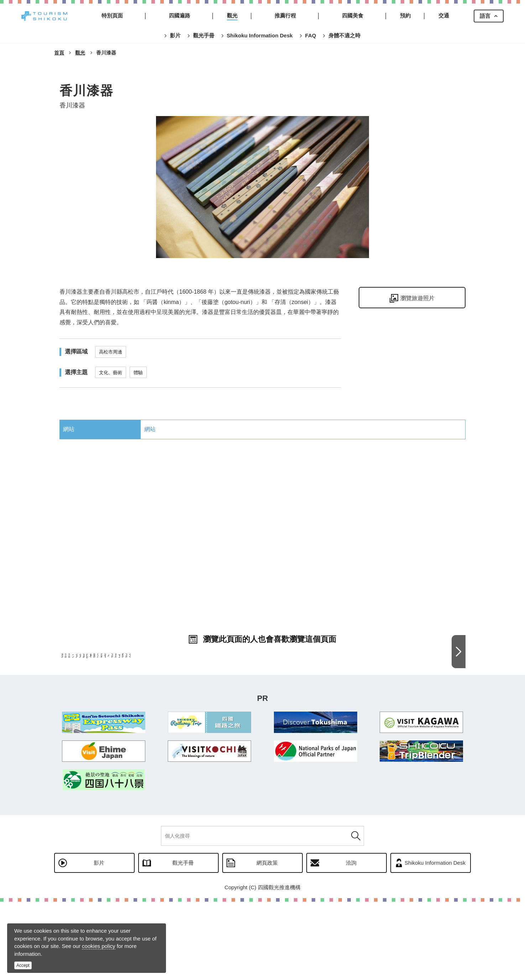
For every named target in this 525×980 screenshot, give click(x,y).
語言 (485, 16)
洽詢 (351, 941)
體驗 (138, 373)
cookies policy (98, 946)
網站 (150, 429)
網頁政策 (267, 941)
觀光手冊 (183, 941)
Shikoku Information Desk (435, 941)
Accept (23, 965)
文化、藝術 (111, 373)
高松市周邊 (111, 352)
